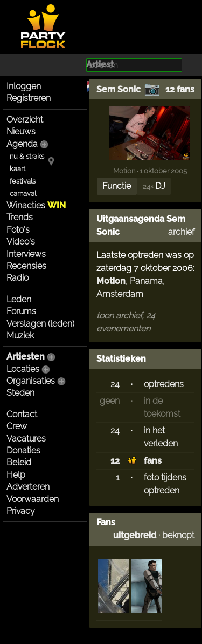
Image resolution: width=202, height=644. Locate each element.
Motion (124, 171)
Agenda (22, 144)
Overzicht (25, 120)
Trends (20, 217)
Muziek (20, 335)
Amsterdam (120, 294)
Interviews (26, 254)
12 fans (180, 89)
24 (115, 384)
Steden (20, 393)
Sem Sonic (119, 89)
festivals (23, 181)
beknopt (178, 535)
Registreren (29, 98)
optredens (164, 384)
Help (16, 475)
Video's (21, 242)
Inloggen (24, 86)
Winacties (36, 205)
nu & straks (27, 156)
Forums (21, 311)
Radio (18, 278)
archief (181, 232)
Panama (146, 281)
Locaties (23, 369)
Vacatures (26, 439)
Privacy (21, 511)
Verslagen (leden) (40, 324)
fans (153, 461)
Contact (22, 414)
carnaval (23, 194)
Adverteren (28, 487)
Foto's (18, 230)
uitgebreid (135, 535)
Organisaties (31, 381)
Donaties (23, 450)
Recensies (26, 266)
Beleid (19, 462)
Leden (19, 299)
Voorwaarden (33, 499)
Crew (17, 426)
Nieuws (21, 131)
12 (115, 461)
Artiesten (26, 357)
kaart (18, 169)
